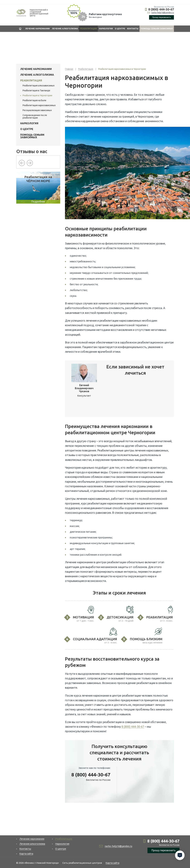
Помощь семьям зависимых (157, 29)
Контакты (133, 29)
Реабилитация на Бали (34, 100)
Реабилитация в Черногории (37, 95)
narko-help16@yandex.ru (163, 13)
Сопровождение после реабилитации (35, 116)
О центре (120, 29)
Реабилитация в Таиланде (36, 90)
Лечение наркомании (37, 29)
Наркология (106, 29)
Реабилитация (88, 29)
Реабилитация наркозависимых (39, 105)
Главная (20, 29)
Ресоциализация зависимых (37, 110)
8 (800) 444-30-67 (161, 9)
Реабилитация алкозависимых (39, 86)
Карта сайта (26, 854)
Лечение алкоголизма (65, 29)
